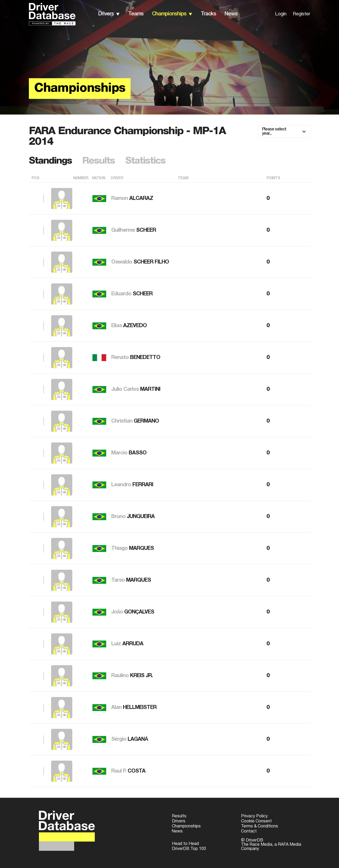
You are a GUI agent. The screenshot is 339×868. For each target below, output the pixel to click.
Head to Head (185, 844)
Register (302, 14)
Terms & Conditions (260, 826)
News (177, 831)
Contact (249, 831)
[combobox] (262, 131)
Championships (186, 826)
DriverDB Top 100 (189, 849)
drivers (106, 14)
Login (281, 14)
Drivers (179, 821)
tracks (208, 14)
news (231, 14)
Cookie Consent (256, 821)
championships (169, 14)
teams (136, 14)
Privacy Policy (254, 816)
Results (179, 816)
